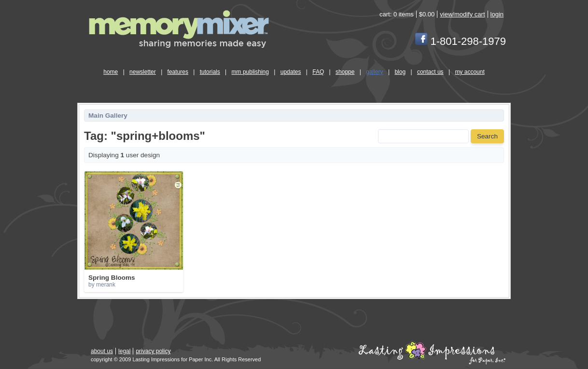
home (111, 72)
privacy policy (153, 351)
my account (469, 72)
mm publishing (250, 72)
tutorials (210, 72)
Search (487, 136)
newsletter (143, 72)
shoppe (345, 72)
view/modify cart (462, 14)
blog (400, 72)
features (178, 72)
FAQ (318, 72)
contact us (430, 72)
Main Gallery (108, 116)
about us (102, 351)
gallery (374, 72)
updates (291, 72)
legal (124, 351)
